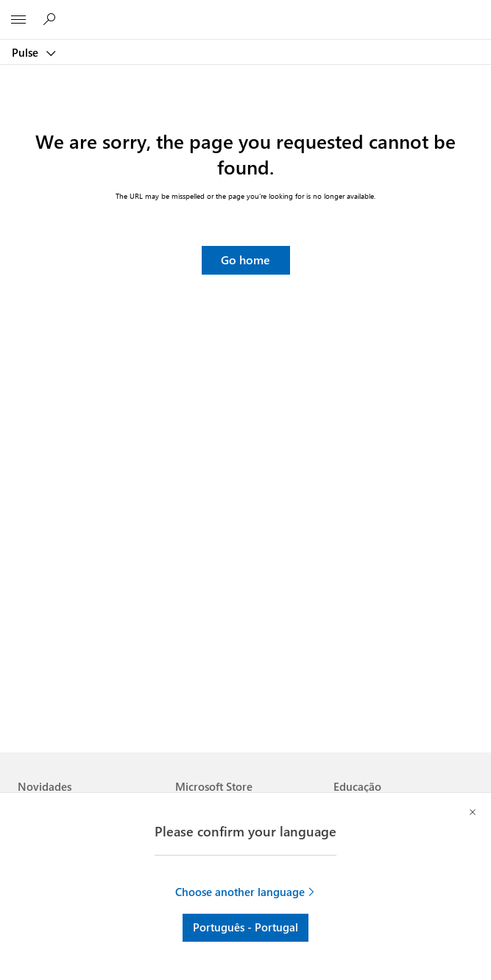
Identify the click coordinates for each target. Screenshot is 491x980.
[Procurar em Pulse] (52, 19)
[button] (246, 260)
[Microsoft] (245, 11)
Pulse (27, 52)
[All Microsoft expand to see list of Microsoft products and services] (18, 20)
